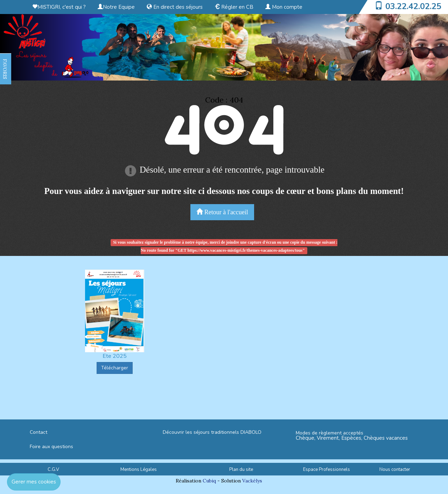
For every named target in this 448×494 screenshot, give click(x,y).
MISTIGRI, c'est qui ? (59, 7)
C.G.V (53, 469)
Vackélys (252, 481)
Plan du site (241, 469)
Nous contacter (395, 469)
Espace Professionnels (327, 469)
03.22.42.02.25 (413, 6)
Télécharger (115, 368)
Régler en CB (234, 7)
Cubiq (209, 481)
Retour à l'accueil (222, 212)
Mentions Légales (139, 469)
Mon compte (284, 7)
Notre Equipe (116, 7)
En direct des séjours (175, 7)
